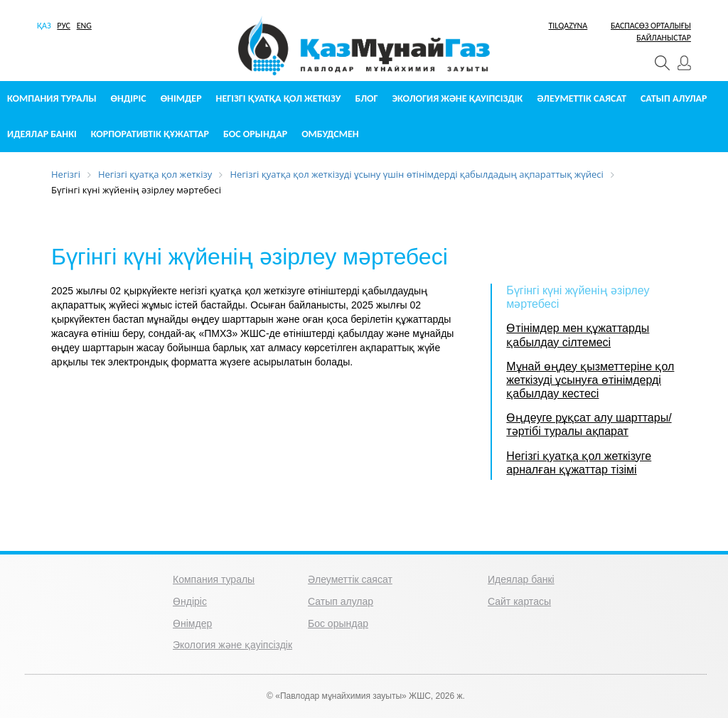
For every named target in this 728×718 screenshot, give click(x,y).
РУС (64, 26)
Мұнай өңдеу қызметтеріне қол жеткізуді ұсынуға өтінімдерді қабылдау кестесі (590, 380)
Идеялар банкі (42, 134)
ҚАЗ (44, 26)
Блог (366, 98)
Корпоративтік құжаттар (150, 134)
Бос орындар (255, 134)
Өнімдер (181, 98)
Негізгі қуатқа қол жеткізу (279, 98)
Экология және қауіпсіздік (458, 98)
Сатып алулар (674, 98)
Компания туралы (52, 98)
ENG (84, 26)
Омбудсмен (330, 134)
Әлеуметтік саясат (582, 98)
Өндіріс (129, 98)
